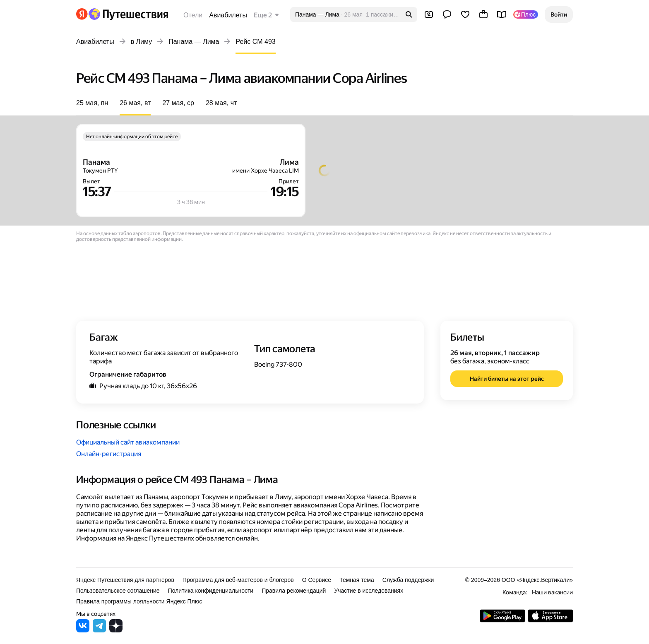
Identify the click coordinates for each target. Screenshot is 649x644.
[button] (559, 14)
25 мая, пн (92, 103)
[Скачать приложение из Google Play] (502, 620)
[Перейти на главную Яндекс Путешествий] (128, 14)
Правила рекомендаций (294, 591)
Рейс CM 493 (255, 42)
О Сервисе (317, 580)
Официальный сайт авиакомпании (128, 442)
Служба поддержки (408, 580)
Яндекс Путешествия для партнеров (125, 580)
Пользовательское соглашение (118, 591)
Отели (193, 15)
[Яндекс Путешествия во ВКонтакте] (83, 630)
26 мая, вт (135, 103)
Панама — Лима (194, 42)
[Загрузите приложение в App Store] (550, 620)
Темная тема (357, 580)
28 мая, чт (221, 103)
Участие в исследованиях (369, 591)
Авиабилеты (228, 15)
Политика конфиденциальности (211, 591)
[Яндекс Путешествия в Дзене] (116, 630)
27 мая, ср (178, 103)
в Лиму (142, 42)
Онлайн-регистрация (109, 454)
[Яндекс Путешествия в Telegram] (99, 630)
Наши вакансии (552, 592)
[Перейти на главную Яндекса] (82, 14)
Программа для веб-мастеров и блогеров (238, 580)
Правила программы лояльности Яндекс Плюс (139, 601)
